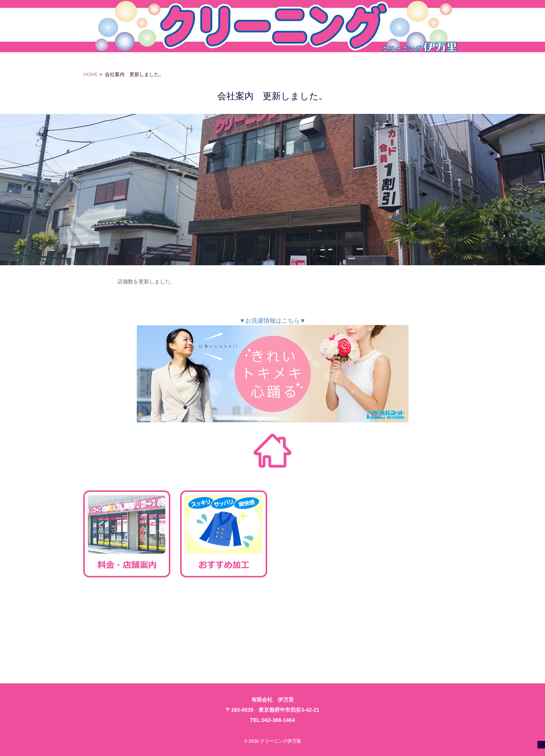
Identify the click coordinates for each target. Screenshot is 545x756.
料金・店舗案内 (127, 534)
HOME (91, 74)
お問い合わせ (224, 628)
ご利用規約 (321, 628)
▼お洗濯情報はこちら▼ (272, 370)
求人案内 (417, 534)
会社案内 (417, 628)
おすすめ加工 (224, 534)
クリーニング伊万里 (273, 26)
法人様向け (127, 628)
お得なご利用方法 (321, 534)
